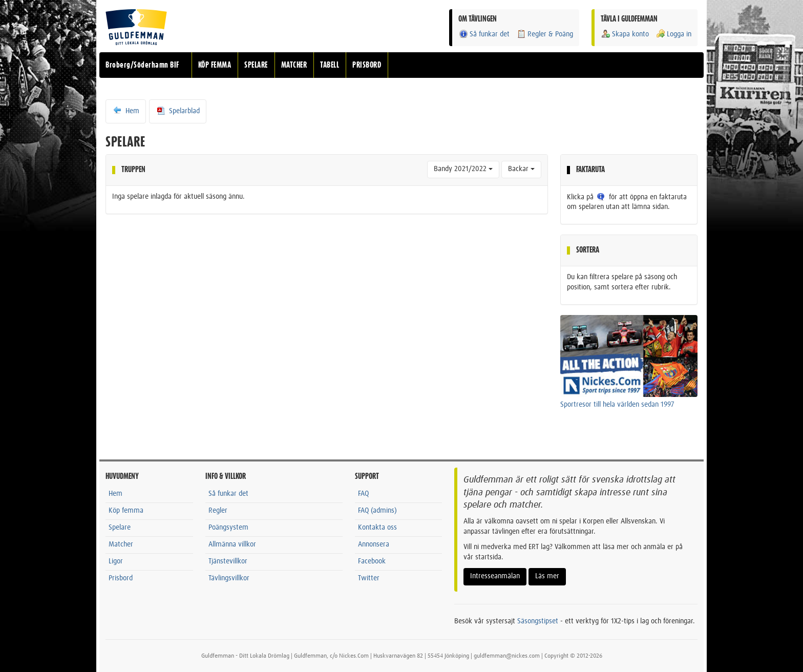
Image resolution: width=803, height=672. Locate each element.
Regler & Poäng (545, 34)
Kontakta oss (377, 528)
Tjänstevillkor (228, 561)
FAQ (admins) (377, 511)
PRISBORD (367, 65)
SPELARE (256, 65)
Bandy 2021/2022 (463, 169)
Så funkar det (484, 34)
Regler (218, 511)
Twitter (369, 578)
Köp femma (126, 511)
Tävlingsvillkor (229, 578)
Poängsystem (228, 528)
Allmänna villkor (232, 544)
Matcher (121, 544)
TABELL (330, 65)
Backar (521, 169)
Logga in (673, 34)
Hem (126, 111)
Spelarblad (178, 111)
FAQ (363, 494)
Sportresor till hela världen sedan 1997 (617, 405)
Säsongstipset (538, 621)
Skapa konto (625, 34)
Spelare (120, 528)
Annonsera (374, 544)
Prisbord (121, 578)
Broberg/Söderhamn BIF (142, 65)
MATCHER (294, 65)
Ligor (116, 561)
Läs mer (547, 576)
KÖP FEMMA (215, 65)
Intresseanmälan (495, 576)
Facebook (372, 561)
